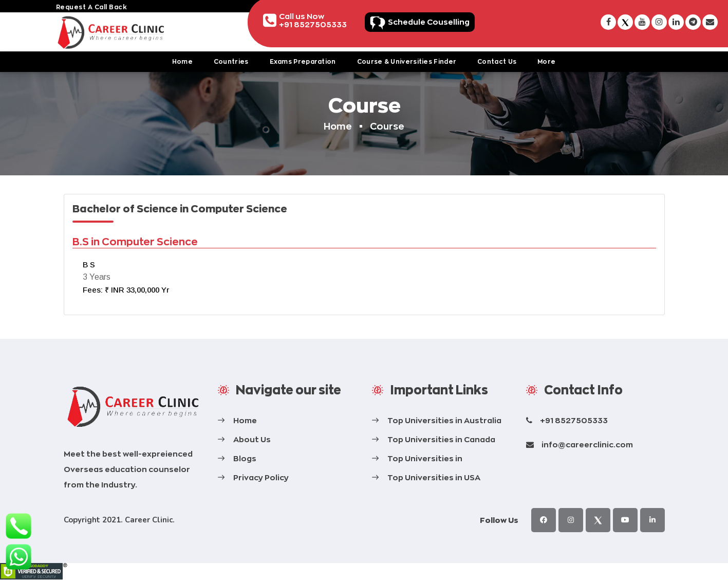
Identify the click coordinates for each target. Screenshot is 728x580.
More (546, 61)
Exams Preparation (303, 61)
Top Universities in (425, 458)
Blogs (245, 458)
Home (182, 61)
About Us (252, 439)
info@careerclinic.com (587, 445)
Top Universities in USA (434, 477)
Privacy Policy (261, 477)
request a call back (92, 7)
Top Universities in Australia (444, 420)
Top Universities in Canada (441, 439)
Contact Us (497, 61)
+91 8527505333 (574, 420)
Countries (231, 61)
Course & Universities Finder (407, 61)
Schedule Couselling (429, 22)
